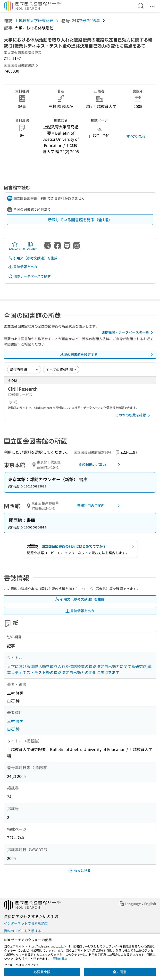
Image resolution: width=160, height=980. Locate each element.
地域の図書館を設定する (108, 355)
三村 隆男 (15, 721)
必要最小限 (42, 972)
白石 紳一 (15, 729)
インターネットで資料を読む (26, 923)
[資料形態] (61, 370)
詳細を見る (60, 959)
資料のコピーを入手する (23, 931)
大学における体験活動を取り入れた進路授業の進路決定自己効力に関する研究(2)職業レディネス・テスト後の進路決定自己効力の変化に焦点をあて (79, 669)
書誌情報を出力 (23, 267)
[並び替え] (24, 370)
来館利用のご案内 (100, 465)
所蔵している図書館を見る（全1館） (80, 220)
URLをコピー (30, 246)
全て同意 (120, 972)
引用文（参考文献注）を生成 (33, 258)
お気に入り (15, 246)
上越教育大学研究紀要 (34, 20)
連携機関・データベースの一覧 (128, 332)
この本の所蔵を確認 (134, 415)
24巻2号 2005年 (86, 20)
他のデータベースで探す (29, 276)
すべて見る (136, 136)
